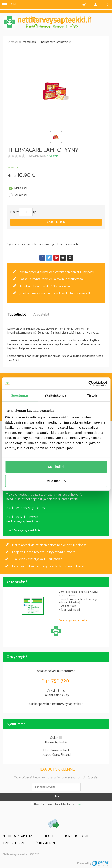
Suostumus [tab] (20, 395)
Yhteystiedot (46, 843)
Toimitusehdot (14, 843)
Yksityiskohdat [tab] (56, 395)
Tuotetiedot (17, 315)
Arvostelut (41, 315)
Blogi (49, 836)
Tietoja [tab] (92, 395)
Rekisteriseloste (77, 836)
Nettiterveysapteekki (18, 836)
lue (79, 804)
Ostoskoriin (56, 222)
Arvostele (53, 156)
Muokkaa (56, 481)
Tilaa (56, 796)
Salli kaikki (56, 467)
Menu (10, 5)
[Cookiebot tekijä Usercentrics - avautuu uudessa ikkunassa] (88, 383)
